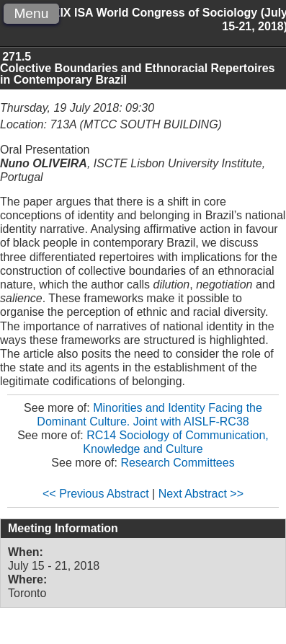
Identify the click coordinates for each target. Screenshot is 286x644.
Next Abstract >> (201, 494)
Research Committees (177, 463)
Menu (31, 13)
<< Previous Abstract (96, 494)
